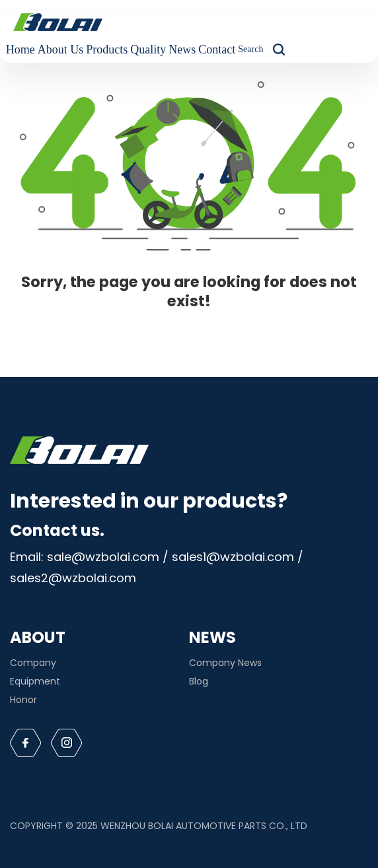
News (182, 50)
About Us (61, 50)
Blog (199, 681)
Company (33, 663)
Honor (23, 700)
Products (107, 50)
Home (20, 50)
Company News (225, 663)
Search (250, 49)
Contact (217, 50)
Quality (148, 50)
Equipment (35, 681)
